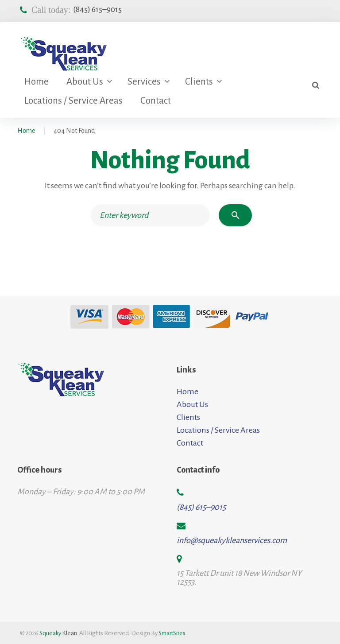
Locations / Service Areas (73, 101)
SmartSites (172, 633)
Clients (199, 82)
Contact (156, 101)
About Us (85, 82)
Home (37, 82)
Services (144, 82)
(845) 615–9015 (97, 9)
